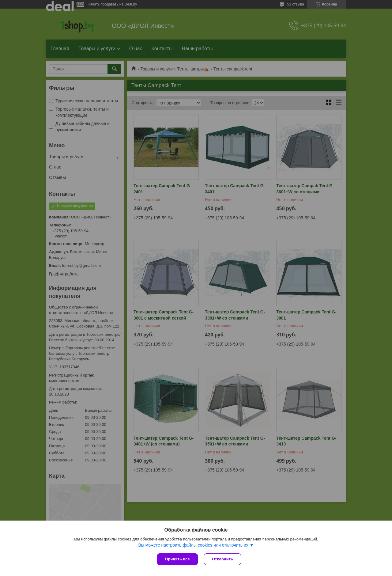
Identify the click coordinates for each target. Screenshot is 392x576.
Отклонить (222, 559)
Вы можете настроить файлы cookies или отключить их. (194, 545)
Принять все (177, 559)
